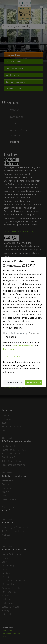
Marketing (11, 337)
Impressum (9, 349)
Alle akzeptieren (34, 382)
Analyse (35, 333)
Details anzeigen (14, 356)
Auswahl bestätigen (14, 382)
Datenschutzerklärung (23, 346)
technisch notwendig (16, 333)
